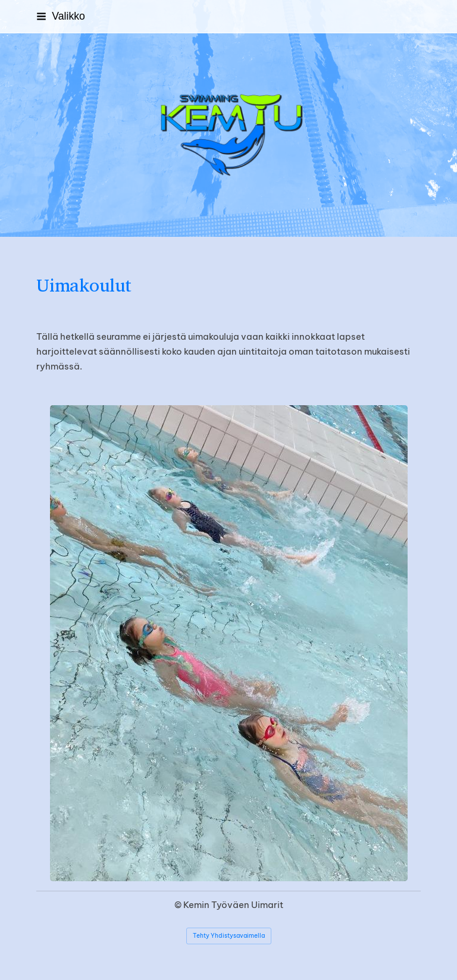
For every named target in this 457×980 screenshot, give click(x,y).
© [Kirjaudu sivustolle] (179, 905)
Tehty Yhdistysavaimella (229, 936)
